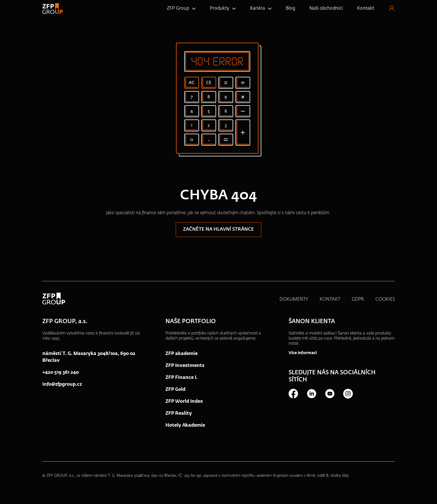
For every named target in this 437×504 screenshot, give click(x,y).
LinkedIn (311, 395)
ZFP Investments (185, 367)
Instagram (348, 395)
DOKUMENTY (294, 301)
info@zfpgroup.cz (62, 386)
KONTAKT (330, 301)
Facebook (293, 395)
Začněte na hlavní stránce (218, 231)
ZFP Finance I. (182, 379)
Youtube (330, 395)
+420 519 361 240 (61, 374)
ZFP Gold (175, 391)
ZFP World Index (184, 403)
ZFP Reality (179, 415)
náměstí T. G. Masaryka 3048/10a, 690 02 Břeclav (89, 358)
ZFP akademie (182, 355)
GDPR (358, 301)
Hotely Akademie (185, 427)
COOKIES (385, 301)
